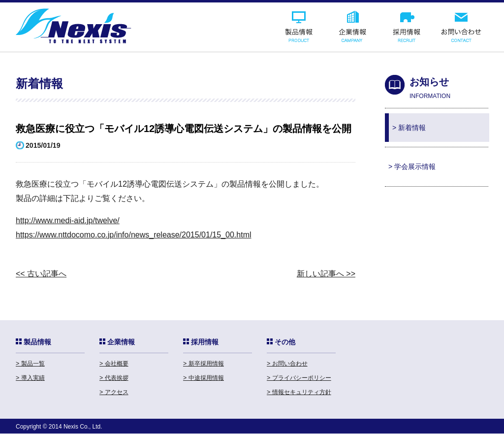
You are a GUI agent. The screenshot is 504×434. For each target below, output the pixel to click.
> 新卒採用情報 (204, 364)
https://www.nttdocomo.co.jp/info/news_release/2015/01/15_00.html (134, 235)
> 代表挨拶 (114, 378)
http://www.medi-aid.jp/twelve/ (68, 220)
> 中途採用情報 (204, 378)
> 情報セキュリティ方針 (299, 392)
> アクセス (114, 392)
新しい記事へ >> (326, 274)
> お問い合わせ (287, 364)
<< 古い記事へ (41, 274)
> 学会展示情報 (412, 167)
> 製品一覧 (30, 364)
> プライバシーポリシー (299, 378)
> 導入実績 (30, 378)
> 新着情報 (409, 128)
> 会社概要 (114, 364)
